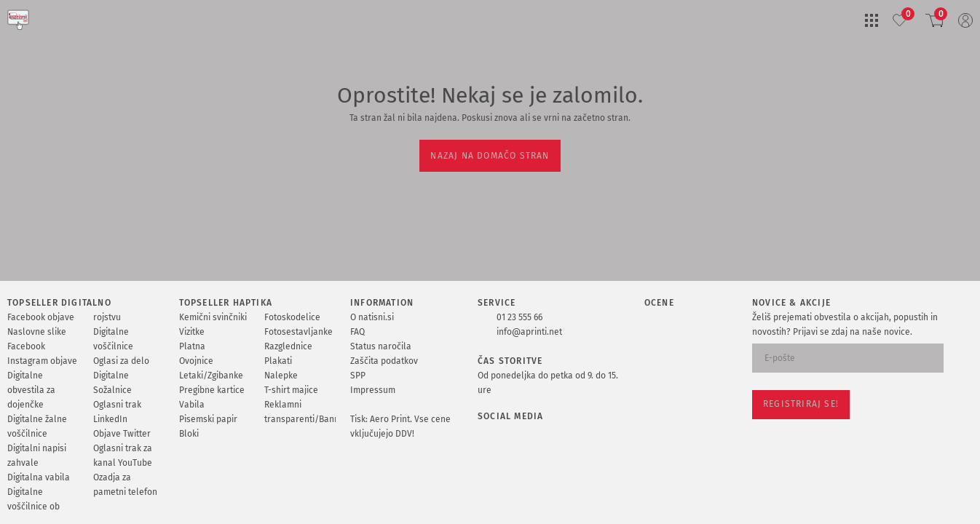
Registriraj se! (801, 404)
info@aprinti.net (529, 332)
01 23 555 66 (519, 317)
